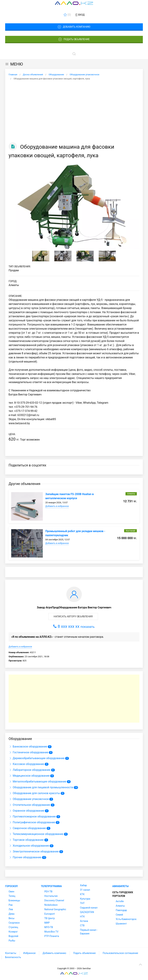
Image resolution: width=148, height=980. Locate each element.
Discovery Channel (54, 900)
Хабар (84, 885)
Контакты (11, 953)
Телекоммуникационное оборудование (36, 834)
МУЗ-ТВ (49, 927)
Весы (12, 918)
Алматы (120, 906)
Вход (80, 15)
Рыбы (12, 941)
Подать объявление (74, 39)
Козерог (13, 932)
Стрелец (13, 927)
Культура (85, 899)
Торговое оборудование (26, 840)
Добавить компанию (74, 27)
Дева (12, 914)
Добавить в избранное (57, 506)
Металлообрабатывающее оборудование (38, 782)
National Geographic (55, 909)
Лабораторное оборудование (30, 770)
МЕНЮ (14, 64)
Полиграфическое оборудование (32, 822)
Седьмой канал (89, 908)
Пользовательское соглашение (120, 953)
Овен (11, 892)
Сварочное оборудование (28, 828)
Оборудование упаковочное (29, 799)
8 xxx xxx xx (74, 626)
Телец (12, 896)
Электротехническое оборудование (34, 851)
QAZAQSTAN (87, 912)
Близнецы (14, 900)
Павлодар (121, 910)
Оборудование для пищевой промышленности (41, 787)
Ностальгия (51, 896)
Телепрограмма (51, 886)
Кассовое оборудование (27, 764)
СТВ (82, 925)
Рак (11, 905)
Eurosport (50, 914)
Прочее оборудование (25, 857)
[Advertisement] (74, 111)
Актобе (120, 901)
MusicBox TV (51, 932)
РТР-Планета (52, 936)
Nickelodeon (51, 905)
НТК (82, 917)
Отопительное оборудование (30, 805)
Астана (84, 921)
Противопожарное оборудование (32, 816)
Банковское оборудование (28, 747)
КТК (82, 894)
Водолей (13, 936)
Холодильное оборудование (29, 846)
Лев (11, 909)
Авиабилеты (120, 886)
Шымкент (121, 924)
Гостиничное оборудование (29, 752)
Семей (119, 915)
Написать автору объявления (73, 616)
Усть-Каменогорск (126, 919)
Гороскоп (11, 886)
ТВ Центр (50, 918)
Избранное (29, 953)
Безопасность (13, 957)
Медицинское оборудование (29, 776)
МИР (47, 923)
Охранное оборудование (27, 811)
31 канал (85, 890)
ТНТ (82, 903)
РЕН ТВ (48, 892)
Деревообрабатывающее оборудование (37, 758)
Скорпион (14, 923)
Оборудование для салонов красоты (35, 793)
